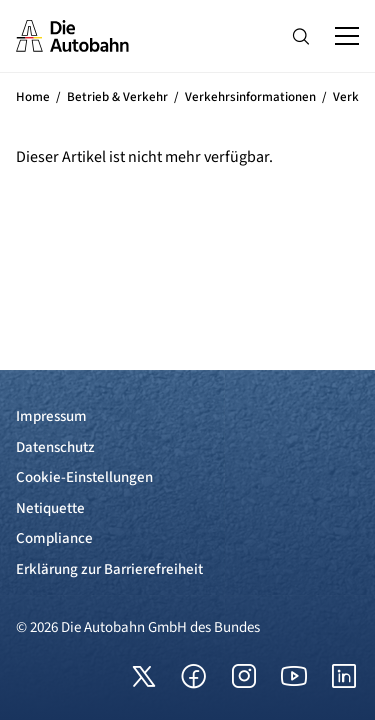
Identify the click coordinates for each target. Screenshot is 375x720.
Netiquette (50, 508)
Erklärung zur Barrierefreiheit (109, 569)
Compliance (54, 538)
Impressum (51, 416)
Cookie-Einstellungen (84, 477)
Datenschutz (55, 447)
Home (33, 97)
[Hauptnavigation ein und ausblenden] (347, 36)
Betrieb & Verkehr (117, 97)
